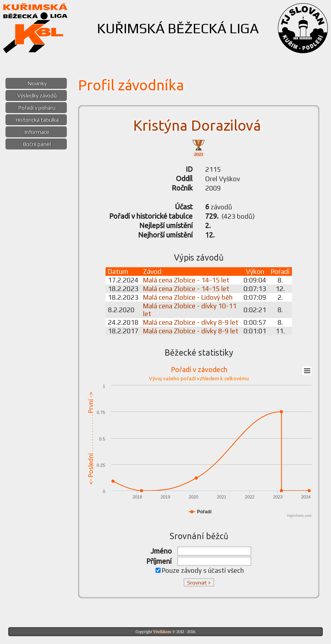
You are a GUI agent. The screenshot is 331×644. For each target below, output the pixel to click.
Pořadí (280, 272)
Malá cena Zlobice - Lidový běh (188, 297)
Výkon (255, 272)
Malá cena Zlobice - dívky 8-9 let (191, 322)
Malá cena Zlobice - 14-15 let (186, 280)
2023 (199, 147)
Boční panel (37, 144)
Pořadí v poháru (37, 108)
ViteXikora (162, 632)
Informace (37, 132)
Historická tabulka (37, 120)
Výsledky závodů (37, 95)
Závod (152, 272)
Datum (118, 272)
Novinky (37, 83)
